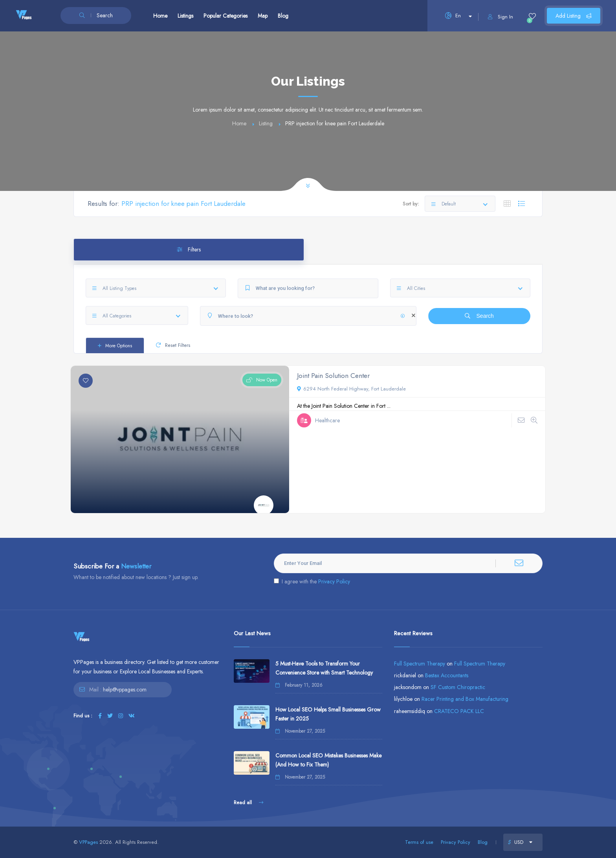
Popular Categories (225, 16)
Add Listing (574, 16)
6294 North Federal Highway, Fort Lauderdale (351, 389)
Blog (283, 16)
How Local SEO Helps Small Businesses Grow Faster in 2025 (328, 714)
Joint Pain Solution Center (333, 376)
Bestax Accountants (447, 675)
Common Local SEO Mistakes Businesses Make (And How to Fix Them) (328, 760)
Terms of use (419, 842)
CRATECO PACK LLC (459, 711)
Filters (189, 249)
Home (160, 16)
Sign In (500, 17)
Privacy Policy (334, 581)
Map (263, 16)
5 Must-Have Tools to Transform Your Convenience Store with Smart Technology (324, 668)
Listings (185, 16)
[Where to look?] (308, 316)
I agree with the (312, 581)
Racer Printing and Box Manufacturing (465, 699)
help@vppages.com (125, 689)
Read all (248, 802)
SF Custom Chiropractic (458, 687)
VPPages (88, 842)
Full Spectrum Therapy (420, 664)
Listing (266, 123)
